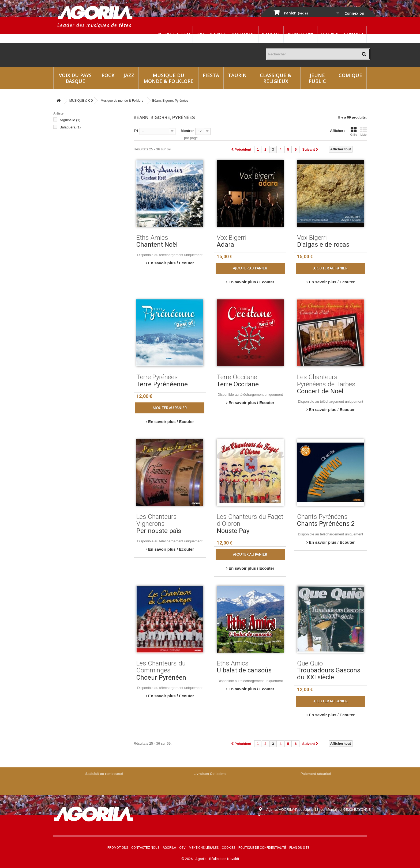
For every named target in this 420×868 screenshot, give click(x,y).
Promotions (300, 34)
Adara (225, 245)
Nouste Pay (233, 531)
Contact (354, 34)
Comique (350, 75)
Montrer (187, 131)
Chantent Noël (157, 245)
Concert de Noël (320, 391)
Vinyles (218, 34)
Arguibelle (70, 120)
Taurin (237, 75)
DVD (200, 34)
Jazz (129, 75)
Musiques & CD (174, 34)
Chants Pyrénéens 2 (326, 524)
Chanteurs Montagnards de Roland (89, 142)
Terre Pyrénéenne (162, 384)
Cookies (228, 848)
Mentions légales (204, 848)
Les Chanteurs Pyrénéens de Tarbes (91, 221)
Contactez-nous (145, 848)
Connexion (354, 13)
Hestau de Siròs (75, 192)
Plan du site (299, 848)
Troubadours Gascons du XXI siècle (329, 674)
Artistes (271, 34)
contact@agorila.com (295, 825)
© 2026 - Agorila (194, 859)
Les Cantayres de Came (81, 199)
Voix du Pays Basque (75, 78)
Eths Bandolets (74, 171)
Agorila (329, 34)
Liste (363, 131)
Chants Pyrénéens (77, 149)
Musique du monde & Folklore (168, 78)
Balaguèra (70, 127)
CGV (182, 848)
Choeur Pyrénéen (161, 677)
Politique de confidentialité (262, 848)
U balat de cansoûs (244, 670)
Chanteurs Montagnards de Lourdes (90, 134)
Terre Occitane (238, 384)
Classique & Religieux (276, 78)
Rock (108, 75)
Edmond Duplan (76, 156)
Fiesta (211, 75)
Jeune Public (317, 78)
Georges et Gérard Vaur (81, 185)
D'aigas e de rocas (323, 245)
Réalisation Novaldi (224, 859)
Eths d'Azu (71, 178)
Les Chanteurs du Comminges (86, 207)
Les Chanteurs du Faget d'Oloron (88, 214)
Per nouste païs (159, 531)
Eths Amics (71, 163)
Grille (354, 131)
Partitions (244, 34)
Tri (136, 131)
